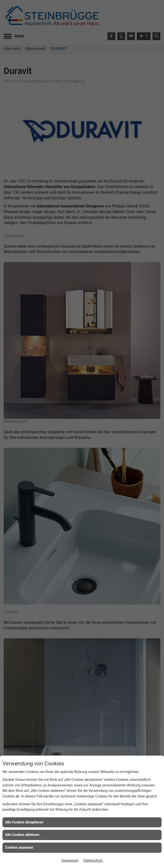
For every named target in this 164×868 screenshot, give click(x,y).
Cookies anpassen (19, 847)
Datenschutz (93, 860)
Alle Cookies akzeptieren (24, 822)
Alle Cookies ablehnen (22, 835)
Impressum (70, 860)
